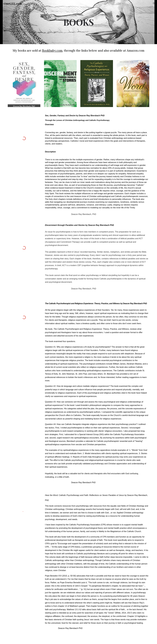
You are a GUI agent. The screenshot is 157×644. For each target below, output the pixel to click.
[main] (78, 22)
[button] (154, 3)
